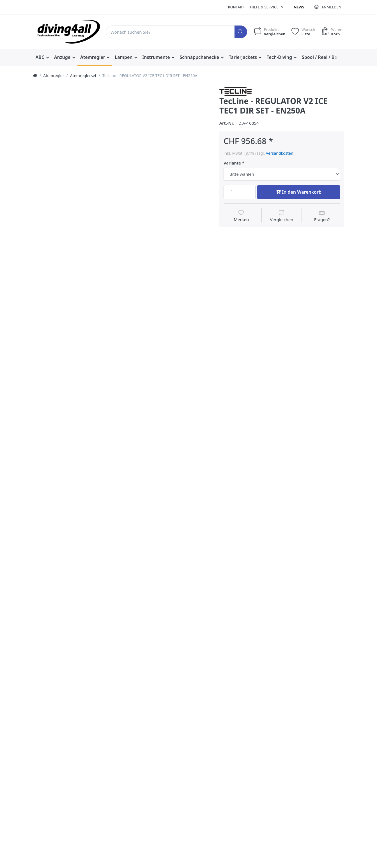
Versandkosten (280, 153)
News (299, 7)
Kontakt (236, 7)
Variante (232, 163)
